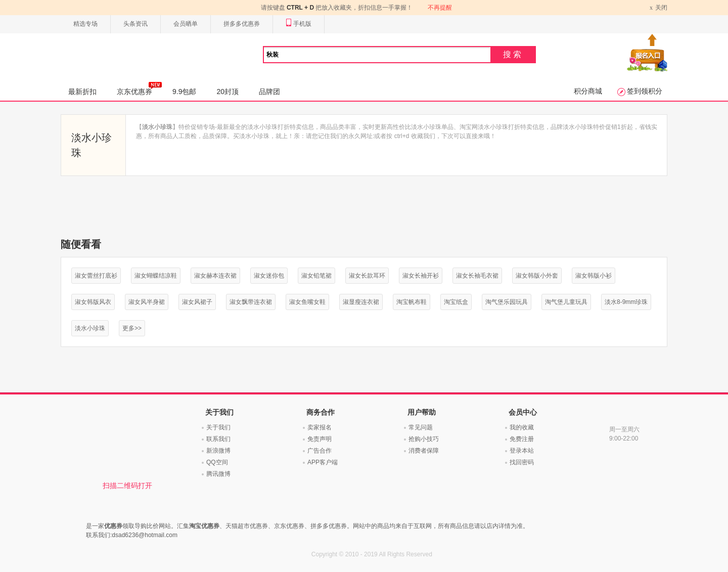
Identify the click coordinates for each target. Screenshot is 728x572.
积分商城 (588, 91)
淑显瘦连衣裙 (361, 302)
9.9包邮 (184, 92)
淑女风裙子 (197, 302)
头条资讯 (135, 24)
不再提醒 (440, 8)
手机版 (299, 24)
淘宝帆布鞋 (412, 302)
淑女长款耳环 (367, 276)
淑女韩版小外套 (537, 276)
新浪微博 (218, 451)
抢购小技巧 (424, 439)
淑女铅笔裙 (316, 276)
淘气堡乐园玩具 (507, 302)
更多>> (132, 328)
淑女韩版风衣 (93, 302)
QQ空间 (217, 462)
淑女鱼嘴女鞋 (307, 302)
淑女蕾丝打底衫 (96, 276)
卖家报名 (320, 427)
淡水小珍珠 (90, 328)
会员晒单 (186, 24)
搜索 (513, 54)
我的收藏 (522, 427)
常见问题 (421, 427)
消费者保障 (424, 451)
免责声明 (320, 439)
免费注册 (522, 439)
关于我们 (218, 427)
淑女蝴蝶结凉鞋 (156, 276)
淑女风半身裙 (147, 302)
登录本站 (522, 451)
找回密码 (522, 462)
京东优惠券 (139, 89)
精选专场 (85, 24)
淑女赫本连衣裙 (215, 276)
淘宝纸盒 (456, 302)
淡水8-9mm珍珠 (626, 302)
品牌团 (269, 92)
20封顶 (227, 92)
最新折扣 (82, 92)
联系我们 (218, 439)
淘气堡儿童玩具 (566, 302)
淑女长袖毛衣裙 (477, 276)
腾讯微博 (218, 474)
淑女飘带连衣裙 (251, 302)
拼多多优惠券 (242, 24)
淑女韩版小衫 (594, 276)
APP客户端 (323, 462)
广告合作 (320, 451)
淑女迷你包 (269, 276)
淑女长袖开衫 (421, 276)
